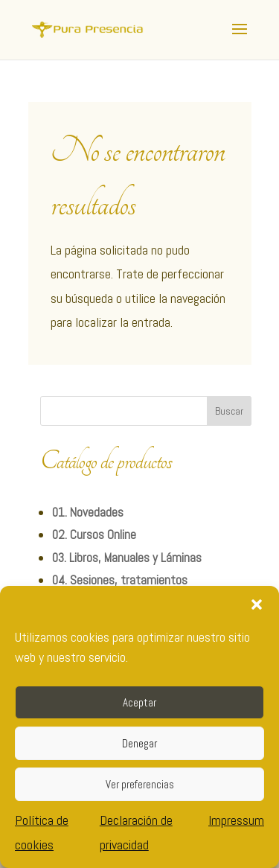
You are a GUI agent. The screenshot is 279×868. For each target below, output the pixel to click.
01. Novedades (88, 512)
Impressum (236, 820)
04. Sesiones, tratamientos (120, 580)
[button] (257, 604)
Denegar (139, 743)
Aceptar (139, 702)
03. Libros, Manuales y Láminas (127, 558)
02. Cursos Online (94, 534)
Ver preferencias (140, 784)
